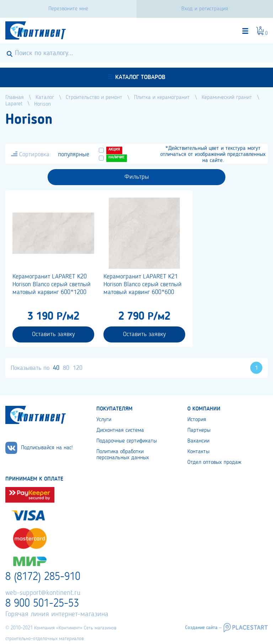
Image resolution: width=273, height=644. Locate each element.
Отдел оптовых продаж (214, 462)
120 (78, 368)
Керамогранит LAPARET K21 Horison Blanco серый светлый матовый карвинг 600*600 (143, 284)
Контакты (198, 452)
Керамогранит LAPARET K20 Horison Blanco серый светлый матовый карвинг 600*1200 (52, 284)
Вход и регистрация (205, 9)
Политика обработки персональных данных (123, 455)
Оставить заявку (53, 334)
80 (66, 368)
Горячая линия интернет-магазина (57, 614)
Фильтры (137, 177)
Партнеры (199, 430)
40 (56, 368)
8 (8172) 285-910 (43, 577)
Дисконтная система (120, 430)
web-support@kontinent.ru (43, 593)
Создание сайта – (203, 628)
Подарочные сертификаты (127, 441)
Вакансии (198, 441)
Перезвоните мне (68, 9)
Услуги (104, 420)
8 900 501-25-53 (42, 604)
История (197, 420)
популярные (74, 155)
